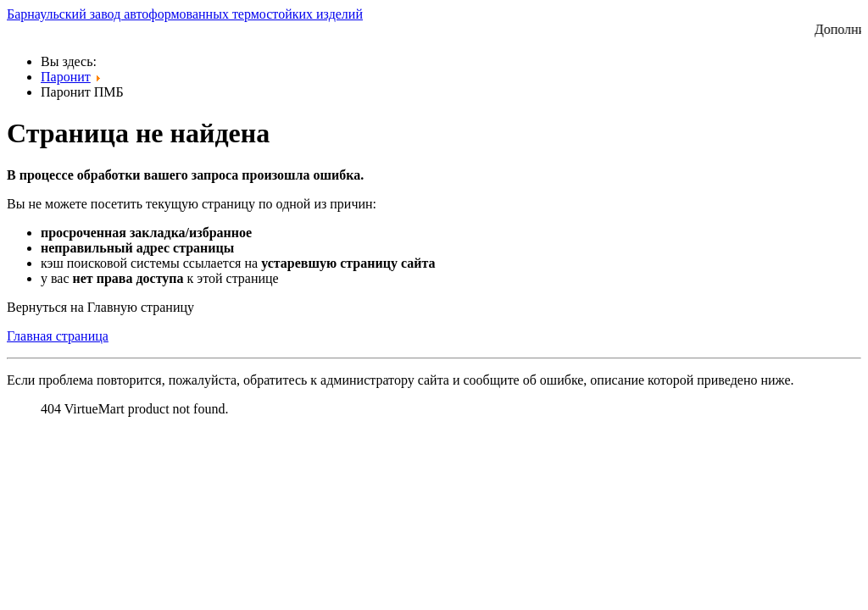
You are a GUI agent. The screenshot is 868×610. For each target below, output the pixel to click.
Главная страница (58, 336)
